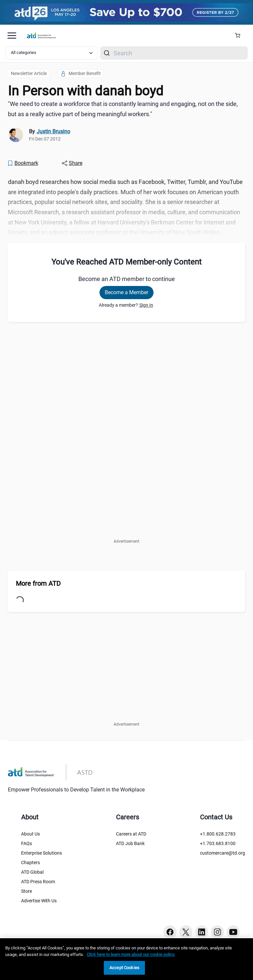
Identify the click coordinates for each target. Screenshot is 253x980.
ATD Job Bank (130, 843)
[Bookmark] (23, 163)
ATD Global (32, 872)
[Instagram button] (217, 932)
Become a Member (126, 292)
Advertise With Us (39, 901)
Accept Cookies (124, 968)
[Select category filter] (51, 53)
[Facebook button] (170, 932)
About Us (30, 834)
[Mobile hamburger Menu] (12, 36)
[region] (126, 959)
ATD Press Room (38, 882)
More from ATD (38, 583)
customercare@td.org (223, 853)
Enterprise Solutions (42, 853)
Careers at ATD (131, 834)
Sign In (146, 305)
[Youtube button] (233, 932)
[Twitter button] (186, 932)
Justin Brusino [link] (53, 131)
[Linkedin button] (202, 932)
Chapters (30, 863)
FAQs (27, 843)
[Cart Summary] (240, 36)
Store (27, 891)
